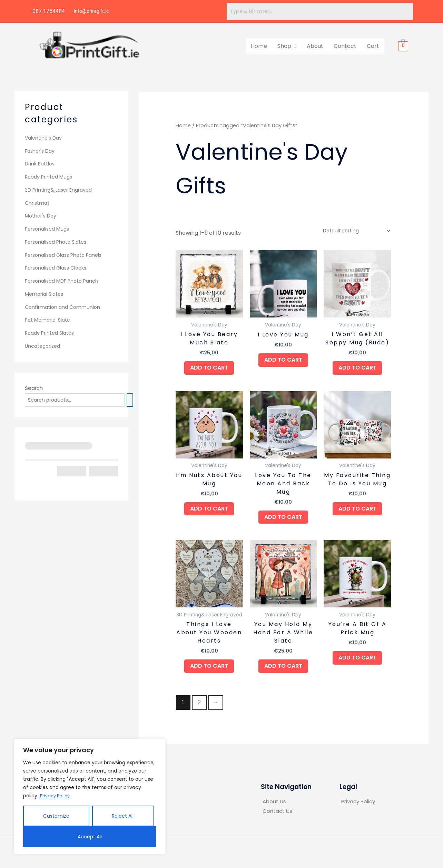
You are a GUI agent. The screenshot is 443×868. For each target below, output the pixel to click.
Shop (287, 46)
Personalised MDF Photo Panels (65, 281)
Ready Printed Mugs (50, 177)
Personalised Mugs (49, 229)
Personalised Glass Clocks (58, 268)
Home (259, 46)
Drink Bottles (41, 164)
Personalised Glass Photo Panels (67, 255)
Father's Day (41, 151)
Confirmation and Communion (64, 307)
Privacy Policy (56, 796)
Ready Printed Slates (52, 333)
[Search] (137, 400)
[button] (287, 46)
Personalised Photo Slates (58, 242)
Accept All (90, 837)
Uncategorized (44, 346)
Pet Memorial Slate (49, 320)
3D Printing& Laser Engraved (60, 190)
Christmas (38, 203)
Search (34, 388)
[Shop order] (353, 231)
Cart (373, 46)
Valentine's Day (45, 138)
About (315, 46)
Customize (56, 816)
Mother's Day (41, 216)
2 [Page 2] (199, 712)
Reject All (123, 816)
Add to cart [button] (209, 370)
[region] (90, 797)
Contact (345, 46)
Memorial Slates (45, 294)
